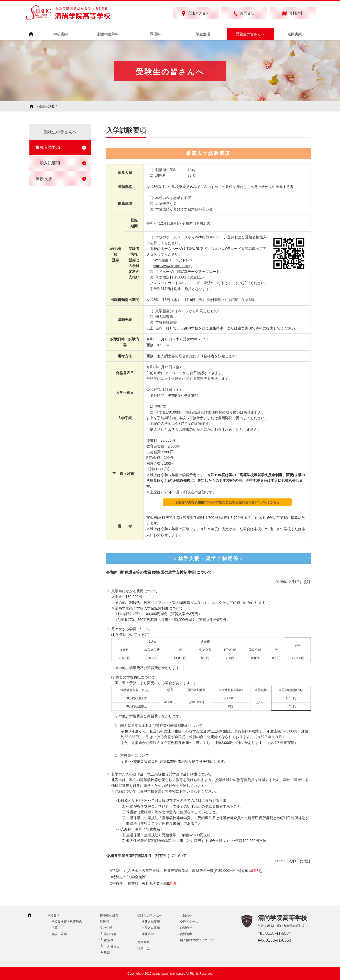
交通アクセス (196, 13)
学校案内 (61, 34)
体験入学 (44, 179)
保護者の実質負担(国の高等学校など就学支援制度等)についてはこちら (227, 502)
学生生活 (203, 34)
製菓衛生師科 (108, 34)
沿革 (54, 928)
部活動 (109, 940)
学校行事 (110, 934)
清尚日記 (144, 948)
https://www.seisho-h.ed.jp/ (175, 266)
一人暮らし (112, 946)
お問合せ (244, 13)
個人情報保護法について (197, 940)
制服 (107, 952)
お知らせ (186, 916)
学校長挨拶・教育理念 (67, 922)
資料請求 (293, 13)
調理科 (155, 34)
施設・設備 (59, 934)
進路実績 (295, 34)
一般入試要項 (48, 163)
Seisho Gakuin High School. (168, 974)
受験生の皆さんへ (250, 34)
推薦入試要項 (48, 147)
